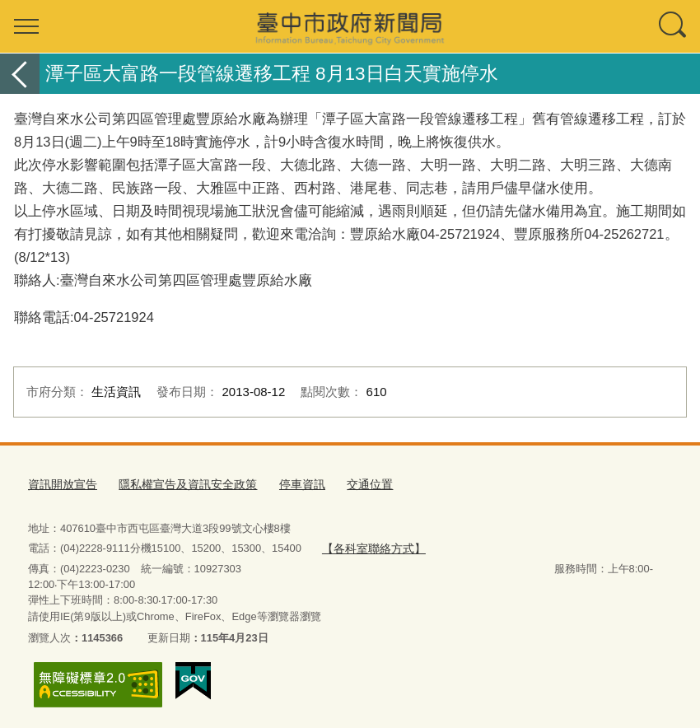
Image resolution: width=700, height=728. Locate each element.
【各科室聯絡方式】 (369, 546)
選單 (26, 26)
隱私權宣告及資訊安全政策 (178, 483)
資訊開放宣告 (60, 483)
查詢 (674, 26)
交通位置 (350, 483)
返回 (20, 74)
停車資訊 (286, 483)
